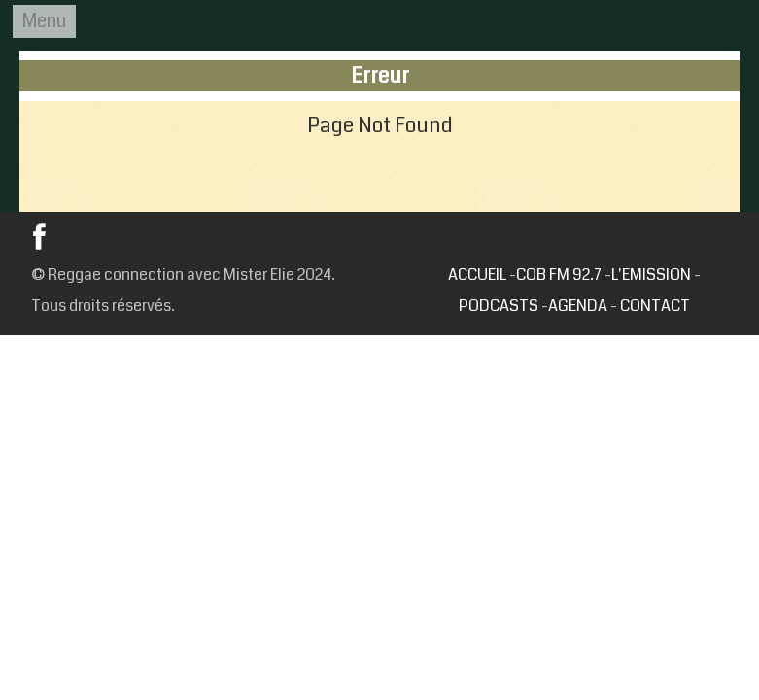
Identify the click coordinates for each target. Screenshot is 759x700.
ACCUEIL (477, 275)
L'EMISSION (651, 275)
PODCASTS (499, 306)
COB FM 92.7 (560, 275)
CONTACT (655, 306)
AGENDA (578, 306)
